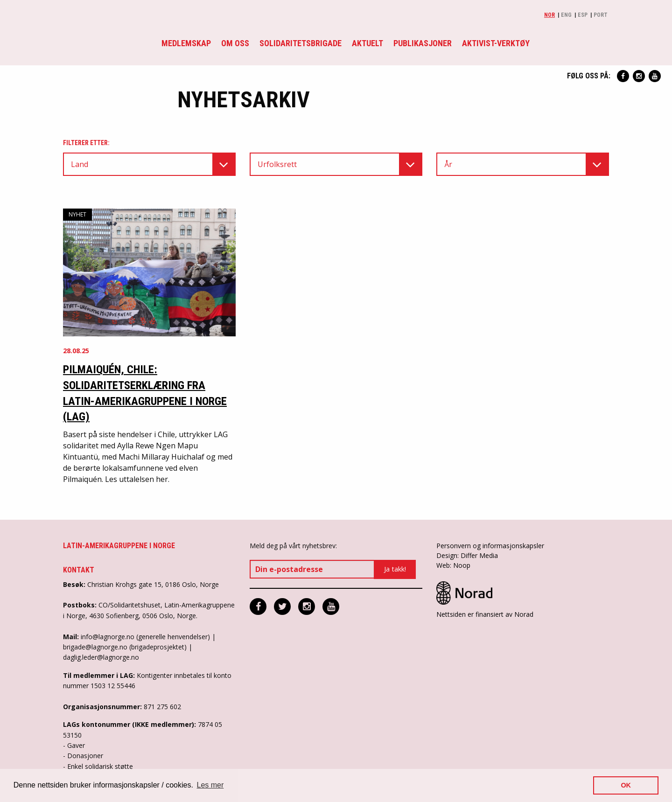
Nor (549, 15)
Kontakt (79, 570)
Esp (583, 15)
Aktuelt (367, 43)
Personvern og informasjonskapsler (490, 546)
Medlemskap (186, 43)
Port (601, 15)
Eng (566, 15)
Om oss (235, 43)
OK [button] (626, 785)
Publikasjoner (423, 43)
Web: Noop (453, 565)
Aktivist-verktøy (496, 43)
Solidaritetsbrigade (301, 43)
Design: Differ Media (467, 555)
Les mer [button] (210, 785)
